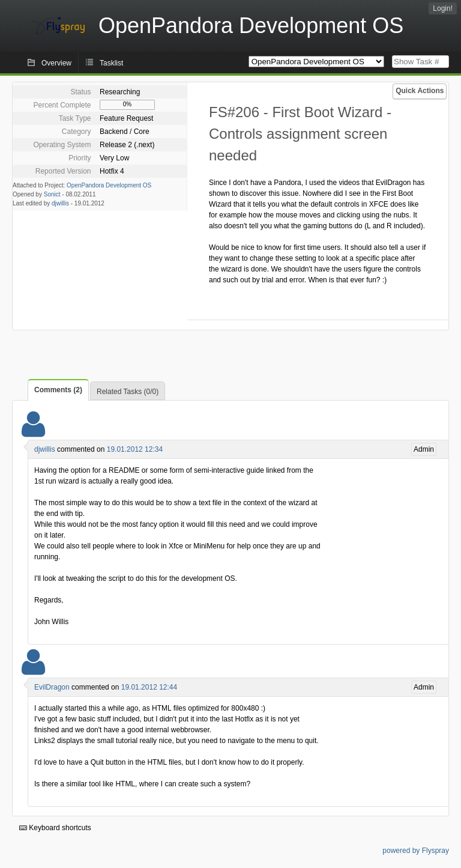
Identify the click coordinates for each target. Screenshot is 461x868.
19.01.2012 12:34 (135, 449)
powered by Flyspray (416, 851)
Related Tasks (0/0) (128, 392)
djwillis (60, 203)
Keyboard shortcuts (55, 828)
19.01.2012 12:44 (149, 687)
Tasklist (111, 63)
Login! (443, 8)
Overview (56, 63)
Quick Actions (420, 91)
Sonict (52, 194)
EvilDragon (52, 687)
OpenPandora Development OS (109, 185)
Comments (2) (58, 390)
